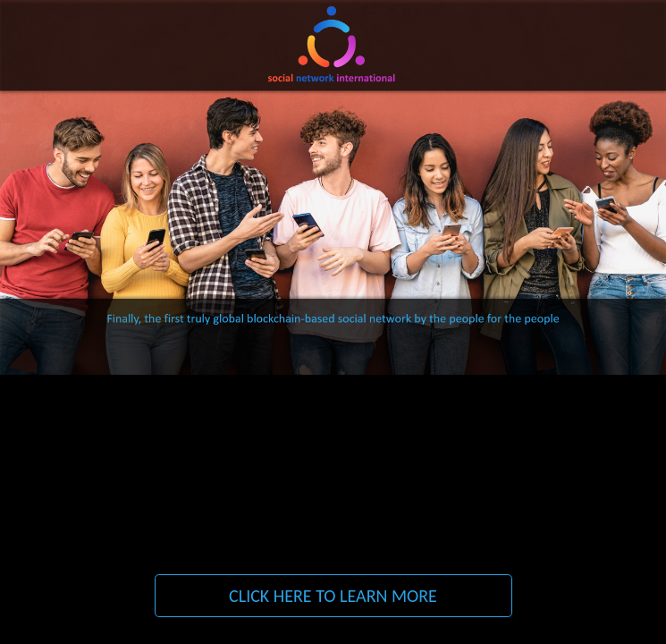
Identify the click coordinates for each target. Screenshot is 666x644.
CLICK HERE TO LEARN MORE (333, 596)
